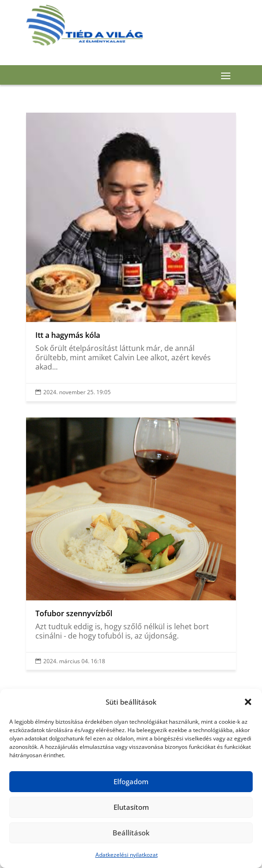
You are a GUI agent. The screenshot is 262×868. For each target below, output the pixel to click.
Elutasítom (131, 807)
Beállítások (131, 833)
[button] (248, 702)
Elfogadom (131, 781)
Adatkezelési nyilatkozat (127, 855)
